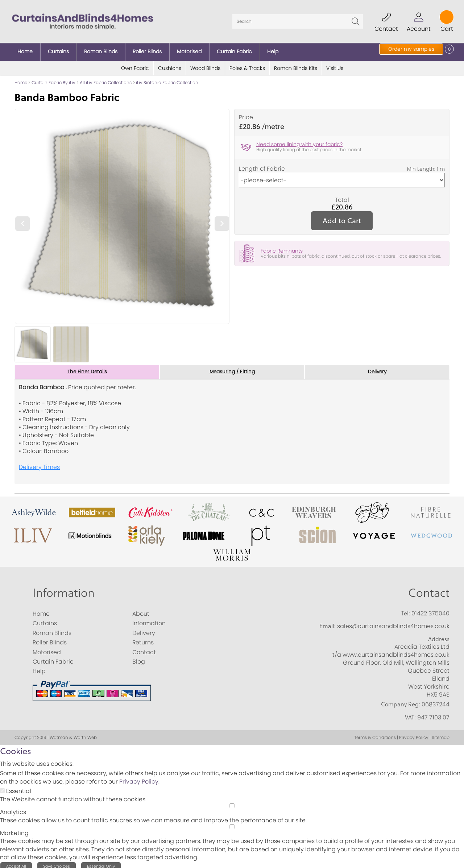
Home (21, 80)
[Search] (298, 20)
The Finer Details (87, 369)
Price (246, 115)
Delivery (377, 369)
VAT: (410, 714)
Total (342, 197)
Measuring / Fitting (232, 369)
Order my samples (411, 49)
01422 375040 (430, 611)
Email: (328, 623)
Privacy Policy (139, 779)
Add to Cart (342, 218)
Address (439, 636)
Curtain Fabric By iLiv (53, 80)
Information (64, 590)
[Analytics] (232, 803)
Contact (429, 590)
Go (356, 20)
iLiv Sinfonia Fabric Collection (167, 80)
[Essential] (2, 788)
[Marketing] (232, 824)
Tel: (406, 611)
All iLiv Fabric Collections (106, 80)
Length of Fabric (262, 166)
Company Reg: (401, 702)
